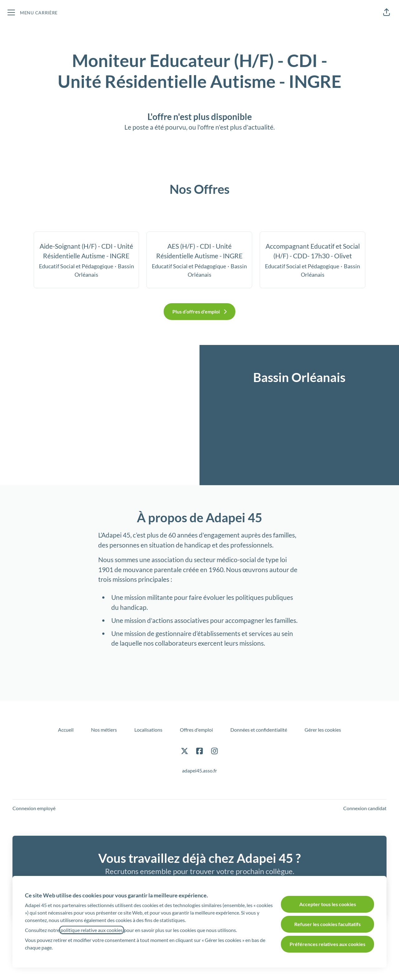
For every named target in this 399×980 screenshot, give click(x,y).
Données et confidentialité (259, 730)
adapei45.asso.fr (199, 770)
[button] (387, 12)
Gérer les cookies (323, 730)
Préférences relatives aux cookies (327, 944)
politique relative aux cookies (92, 930)
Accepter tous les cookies (328, 904)
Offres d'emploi (196, 730)
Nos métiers (104, 730)
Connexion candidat (365, 808)
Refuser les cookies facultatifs (327, 924)
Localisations (148, 730)
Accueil (66, 730)
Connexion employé (34, 808)
